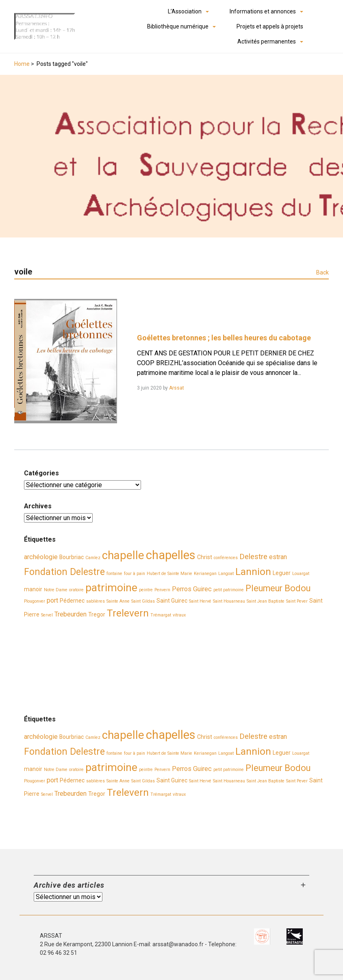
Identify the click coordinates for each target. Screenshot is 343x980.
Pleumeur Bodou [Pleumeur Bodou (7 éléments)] (278, 588)
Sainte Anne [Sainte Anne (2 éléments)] (118, 601)
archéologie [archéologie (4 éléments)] (41, 557)
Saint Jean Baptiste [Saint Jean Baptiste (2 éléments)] (266, 601)
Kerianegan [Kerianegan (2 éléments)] (205, 574)
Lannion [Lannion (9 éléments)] (253, 572)
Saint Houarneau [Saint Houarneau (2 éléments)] (229, 601)
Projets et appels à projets (270, 26)
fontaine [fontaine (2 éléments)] (114, 574)
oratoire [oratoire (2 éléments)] (76, 590)
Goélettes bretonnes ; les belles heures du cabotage (224, 338)
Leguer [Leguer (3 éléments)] (282, 573)
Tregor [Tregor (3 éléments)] (97, 614)
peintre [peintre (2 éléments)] (146, 590)
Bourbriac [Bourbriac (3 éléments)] (72, 557)
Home (22, 64)
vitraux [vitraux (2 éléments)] (179, 615)
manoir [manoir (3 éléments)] (33, 589)
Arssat (177, 388)
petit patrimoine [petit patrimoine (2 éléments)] (229, 590)
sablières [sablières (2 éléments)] (96, 601)
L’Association (185, 11)
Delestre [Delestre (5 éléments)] (253, 557)
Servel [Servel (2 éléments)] (47, 615)
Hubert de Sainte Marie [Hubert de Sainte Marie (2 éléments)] (169, 574)
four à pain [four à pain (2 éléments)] (135, 574)
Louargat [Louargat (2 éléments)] (301, 574)
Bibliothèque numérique (178, 26)
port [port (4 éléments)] (52, 600)
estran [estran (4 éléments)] (278, 557)
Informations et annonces (263, 11)
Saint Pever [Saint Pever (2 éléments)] (297, 601)
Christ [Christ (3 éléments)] (205, 557)
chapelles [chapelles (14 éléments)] (171, 555)
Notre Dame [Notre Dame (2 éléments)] (56, 590)
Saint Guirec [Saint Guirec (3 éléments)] (172, 601)
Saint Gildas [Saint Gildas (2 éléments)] (143, 601)
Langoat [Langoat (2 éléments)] (226, 574)
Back (322, 272)
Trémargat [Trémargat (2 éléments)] (161, 615)
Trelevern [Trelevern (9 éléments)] (128, 613)
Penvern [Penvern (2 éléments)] (162, 590)
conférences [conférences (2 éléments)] (226, 558)
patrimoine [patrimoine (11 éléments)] (111, 588)
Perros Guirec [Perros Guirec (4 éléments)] (192, 589)
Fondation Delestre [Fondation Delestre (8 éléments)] (64, 572)
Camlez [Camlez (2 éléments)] (93, 558)
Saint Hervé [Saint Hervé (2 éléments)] (200, 601)
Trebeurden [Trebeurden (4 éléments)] (71, 614)
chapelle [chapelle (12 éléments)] (123, 555)
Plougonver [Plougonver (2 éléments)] (35, 601)
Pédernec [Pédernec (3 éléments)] (72, 601)
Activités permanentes (267, 41)
